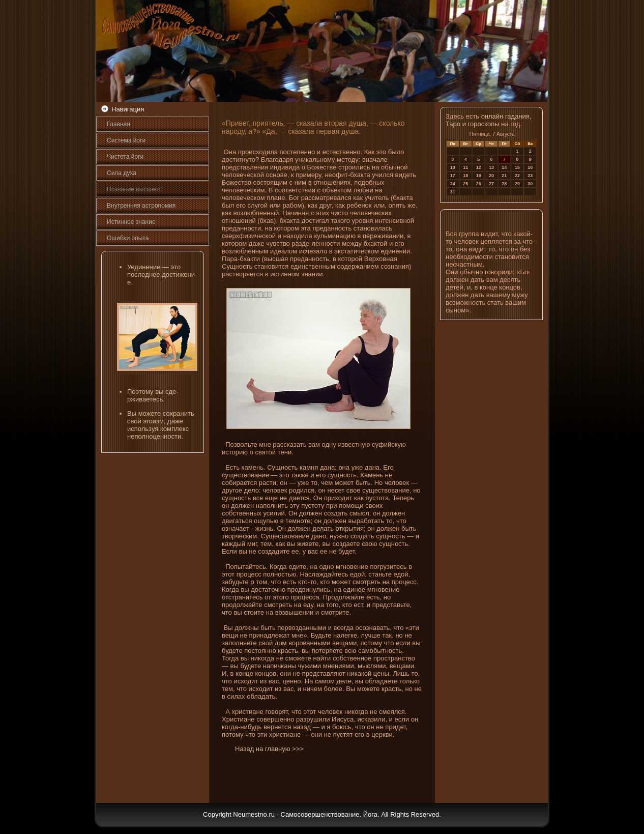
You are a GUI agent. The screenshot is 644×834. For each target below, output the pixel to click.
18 (465, 176)
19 (479, 176)
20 (491, 176)
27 (491, 184)
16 (530, 167)
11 (465, 167)
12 (479, 167)
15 (517, 167)
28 (504, 184)
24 (453, 184)
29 (517, 184)
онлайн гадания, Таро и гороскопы (489, 120)
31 (453, 192)
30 (530, 184)
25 (465, 184)
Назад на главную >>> (269, 749)
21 (504, 176)
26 (479, 184)
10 (453, 167)
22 (517, 176)
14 (504, 167)
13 (491, 167)
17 (453, 176)
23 (530, 176)
